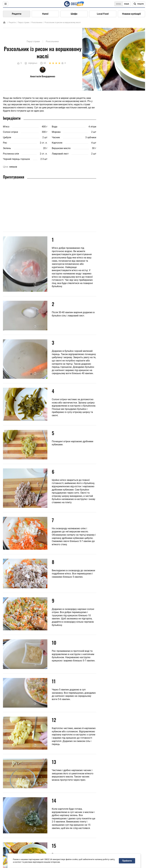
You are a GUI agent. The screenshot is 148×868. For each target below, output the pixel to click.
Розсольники (37, 22)
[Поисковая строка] (139, 4)
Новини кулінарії (131, 14)
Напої (45, 14)
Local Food (103, 14)
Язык (127, 4)
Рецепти (17, 14)
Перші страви (24, 22)
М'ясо (6, 127)
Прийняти (127, 861)
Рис (5, 143)
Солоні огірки (10, 132)
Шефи (74, 14)
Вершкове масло (61, 148)
